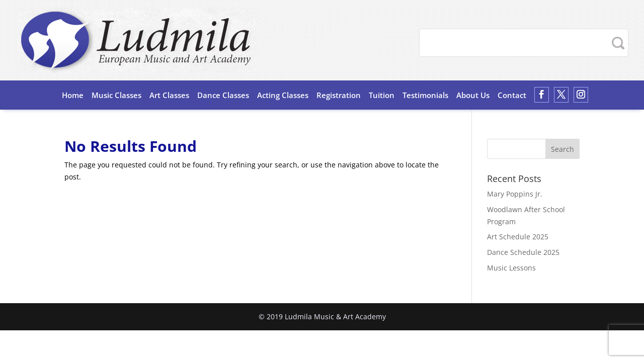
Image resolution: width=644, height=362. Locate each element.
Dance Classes (223, 95)
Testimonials (425, 95)
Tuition (382, 95)
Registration (339, 95)
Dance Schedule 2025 (523, 252)
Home (73, 95)
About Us (473, 95)
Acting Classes (283, 95)
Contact (512, 95)
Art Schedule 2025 (518, 237)
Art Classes (169, 95)
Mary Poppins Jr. (515, 194)
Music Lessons (511, 268)
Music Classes (116, 95)
